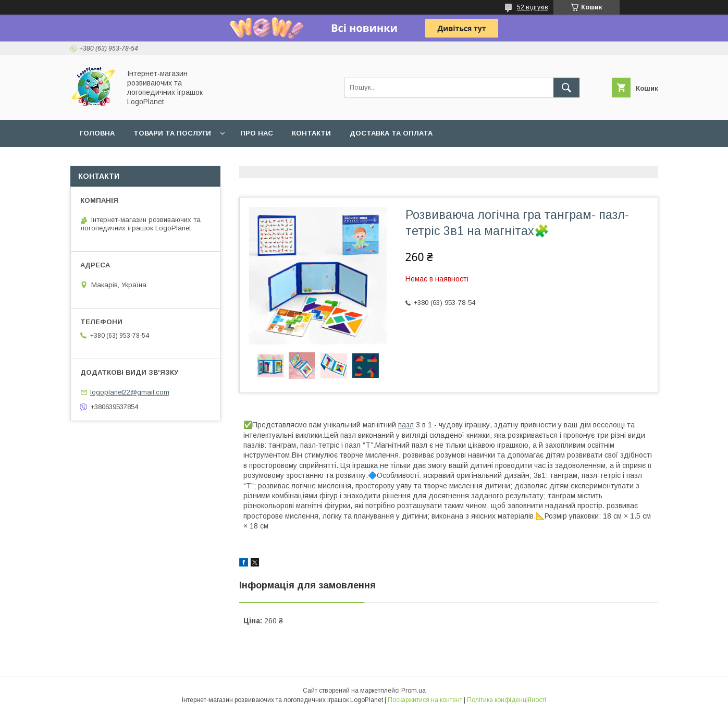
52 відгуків (533, 7)
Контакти (311, 133)
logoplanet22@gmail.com (130, 392)
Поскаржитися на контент (425, 700)
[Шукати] (566, 88)
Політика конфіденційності (507, 700)
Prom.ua (414, 691)
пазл (406, 425)
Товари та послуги (172, 133)
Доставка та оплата (391, 133)
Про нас (257, 133)
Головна (97, 133)
